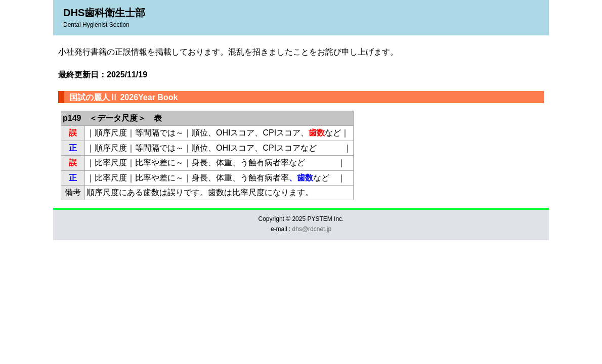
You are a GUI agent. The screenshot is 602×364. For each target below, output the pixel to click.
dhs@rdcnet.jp (312, 229)
